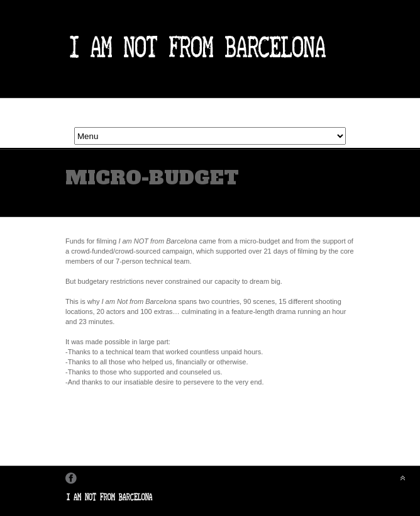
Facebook (71, 478)
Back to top (402, 478)
